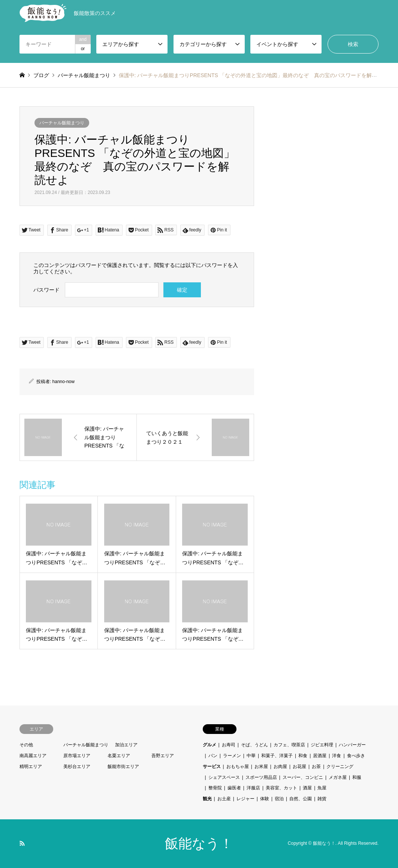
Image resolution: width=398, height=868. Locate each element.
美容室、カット (281, 788)
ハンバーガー (352, 745)
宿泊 (279, 799)
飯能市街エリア (123, 767)
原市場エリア (77, 756)
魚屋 (322, 788)
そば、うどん (254, 745)
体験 (265, 799)
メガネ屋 (338, 777)
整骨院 (215, 788)
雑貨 (322, 799)
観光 (207, 799)
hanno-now (64, 382)
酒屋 (307, 788)
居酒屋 (320, 756)
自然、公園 (301, 799)
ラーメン (232, 756)
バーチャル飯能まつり (62, 123)
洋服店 (253, 788)
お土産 (224, 799)
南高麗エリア (33, 756)
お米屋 (261, 767)
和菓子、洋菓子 (277, 756)
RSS (22, 843)
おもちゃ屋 (238, 767)
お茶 (316, 767)
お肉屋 (280, 767)
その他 (26, 745)
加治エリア (126, 745)
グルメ (209, 745)
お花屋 (299, 767)
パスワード (46, 290)
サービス (212, 767)
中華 (251, 756)
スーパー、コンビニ (303, 777)
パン (213, 756)
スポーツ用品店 (261, 777)
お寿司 (229, 745)
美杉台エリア (77, 767)
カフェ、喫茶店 (289, 745)
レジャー (245, 799)
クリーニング (340, 767)
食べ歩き (356, 756)
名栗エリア (119, 756)
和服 (357, 777)
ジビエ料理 (322, 745)
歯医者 (234, 788)
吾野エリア (163, 756)
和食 (303, 756)
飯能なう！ (199, 843)
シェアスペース (224, 777)
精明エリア (31, 767)
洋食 (337, 756)
